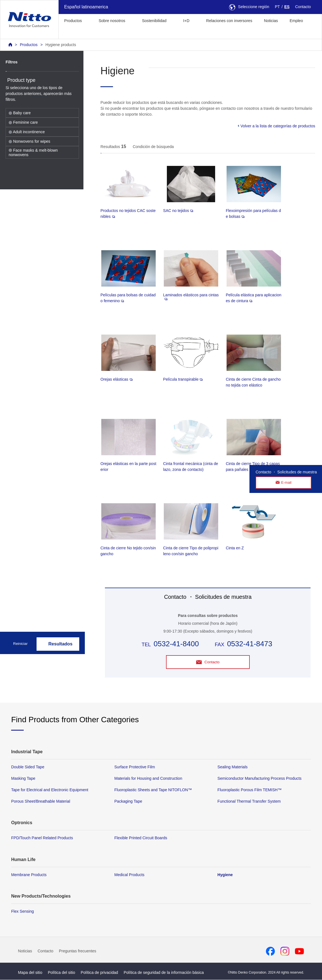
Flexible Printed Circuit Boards (141, 838)
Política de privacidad (99, 972)
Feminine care (23, 122)
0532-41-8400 (176, 644)
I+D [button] (186, 21)
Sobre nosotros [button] (112, 21)
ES (287, 7)
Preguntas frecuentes (78, 951)
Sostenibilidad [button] (154, 21)
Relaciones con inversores (229, 21)
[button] (67, 33)
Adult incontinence (27, 132)
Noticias (271, 21)
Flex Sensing (22, 911)
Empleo (296, 21)
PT (277, 7)
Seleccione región (249, 7)
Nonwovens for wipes (29, 141)
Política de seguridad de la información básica (164, 972)
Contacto (303, 7)
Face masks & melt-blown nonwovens (33, 152)
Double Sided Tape (28, 767)
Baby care (20, 113)
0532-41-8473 (250, 644)
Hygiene (225, 875)
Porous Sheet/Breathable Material (41, 802)
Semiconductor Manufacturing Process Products (259, 779)
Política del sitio (61, 972)
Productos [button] (73, 21)
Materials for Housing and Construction (148, 779)
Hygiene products (61, 45)
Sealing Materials (232, 767)
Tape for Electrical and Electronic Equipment (50, 790)
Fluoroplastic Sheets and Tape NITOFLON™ (153, 790)
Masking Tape (23, 779)
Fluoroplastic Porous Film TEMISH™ (249, 790)
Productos (29, 45)
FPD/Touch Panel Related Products (42, 838)
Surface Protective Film (135, 767)
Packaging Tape (128, 802)
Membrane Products (29, 875)
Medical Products (129, 875)
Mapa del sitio (30, 972)
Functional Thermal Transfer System (249, 802)
